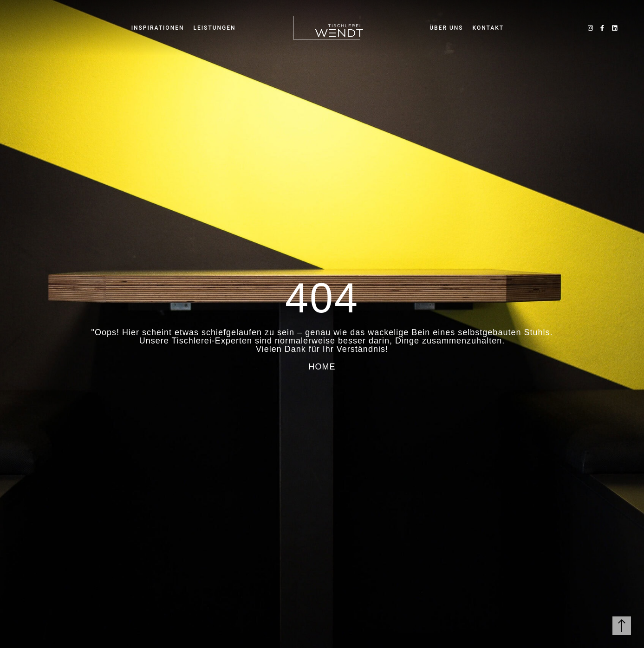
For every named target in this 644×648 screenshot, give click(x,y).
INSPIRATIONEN (158, 28)
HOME (322, 367)
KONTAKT (488, 28)
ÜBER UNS (446, 28)
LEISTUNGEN (214, 28)
